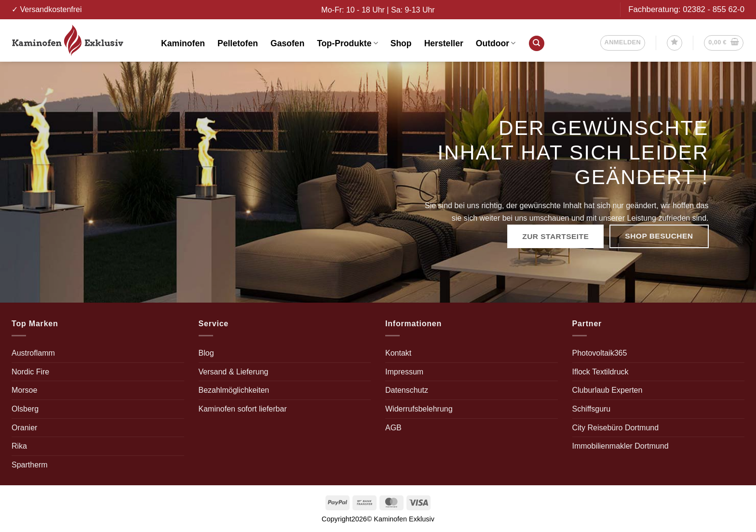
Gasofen (287, 43)
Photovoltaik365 (600, 353)
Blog (206, 353)
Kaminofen (183, 43)
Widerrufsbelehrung (419, 409)
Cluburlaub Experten (607, 390)
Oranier (24, 428)
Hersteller (444, 43)
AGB (393, 428)
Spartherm (30, 465)
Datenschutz (407, 390)
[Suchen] (537, 44)
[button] (623, 43)
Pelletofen (238, 43)
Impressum (404, 372)
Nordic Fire (30, 372)
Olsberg (25, 409)
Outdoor (496, 43)
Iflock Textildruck (601, 372)
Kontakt (398, 353)
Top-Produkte (347, 43)
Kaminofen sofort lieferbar (243, 409)
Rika (19, 446)
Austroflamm (33, 353)
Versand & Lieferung (234, 372)
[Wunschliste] (675, 43)
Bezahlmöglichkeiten (234, 390)
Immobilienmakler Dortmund (621, 446)
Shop (401, 43)
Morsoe (24, 390)
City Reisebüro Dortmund (616, 428)
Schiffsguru (592, 409)
